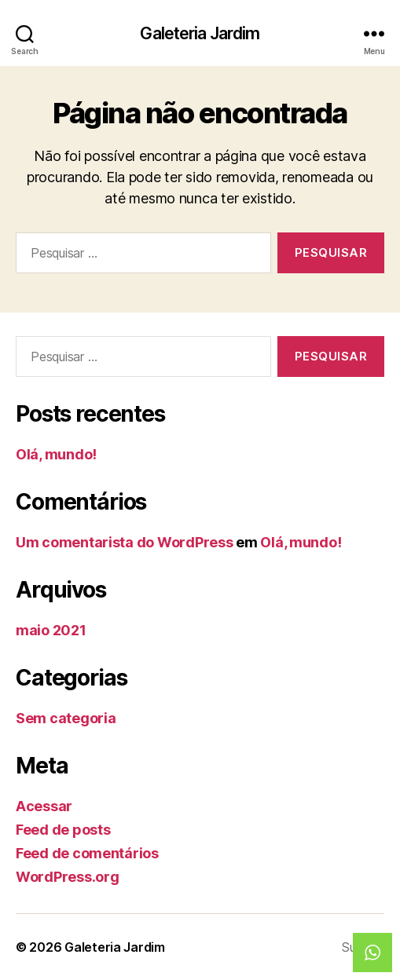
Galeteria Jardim (200, 33)
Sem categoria (66, 718)
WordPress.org (68, 877)
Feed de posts (63, 830)
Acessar (44, 806)
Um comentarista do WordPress (124, 542)
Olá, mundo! (56, 454)
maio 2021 (51, 630)
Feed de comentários (87, 853)
